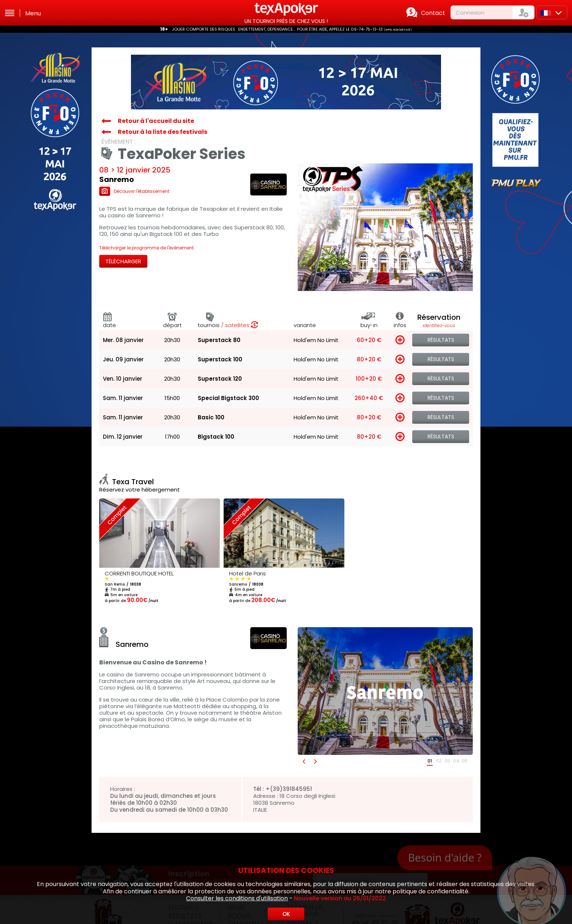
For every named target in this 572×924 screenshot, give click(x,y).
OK (286, 914)
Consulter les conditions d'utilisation (237, 898)
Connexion (470, 13)
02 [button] (439, 761)
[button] (304, 761)
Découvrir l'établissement (134, 191)
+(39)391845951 (289, 789)
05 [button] (465, 761)
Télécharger (123, 261)
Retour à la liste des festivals (163, 132)
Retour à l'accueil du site (156, 121)
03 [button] (447, 761)
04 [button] (456, 761)
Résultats (441, 340)
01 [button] (430, 761)
